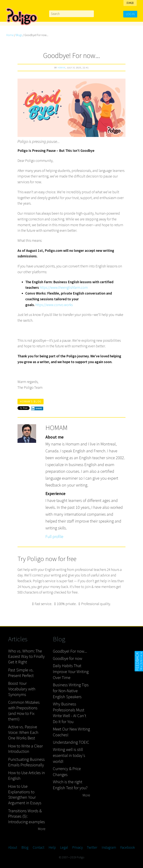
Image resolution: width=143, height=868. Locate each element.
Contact (39, 847)
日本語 (130, 3)
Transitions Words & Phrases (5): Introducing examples (27, 816)
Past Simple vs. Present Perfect (21, 673)
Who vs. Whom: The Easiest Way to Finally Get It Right (26, 656)
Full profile (54, 536)
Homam (61, 67)
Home (10, 35)
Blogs (19, 35)
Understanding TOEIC (71, 742)
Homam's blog (31, 401)
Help (52, 847)
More (42, 829)
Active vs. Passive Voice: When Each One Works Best (23, 732)
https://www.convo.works (54, 305)
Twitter (92, 847)
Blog (25, 847)
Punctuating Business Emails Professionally (26, 762)
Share (36, 408)
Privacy (77, 847)
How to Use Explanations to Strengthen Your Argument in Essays (25, 794)
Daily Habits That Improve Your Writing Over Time (71, 671)
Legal (64, 847)
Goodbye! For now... (70, 651)
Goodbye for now (67, 658)
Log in (130, 14)
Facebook (128, 847)
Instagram (109, 847)
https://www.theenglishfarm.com (64, 287)
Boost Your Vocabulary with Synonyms (22, 689)
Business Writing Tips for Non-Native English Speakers (71, 691)
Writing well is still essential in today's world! (69, 755)
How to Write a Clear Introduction (26, 749)
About (13, 847)
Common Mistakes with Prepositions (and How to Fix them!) (24, 710)
